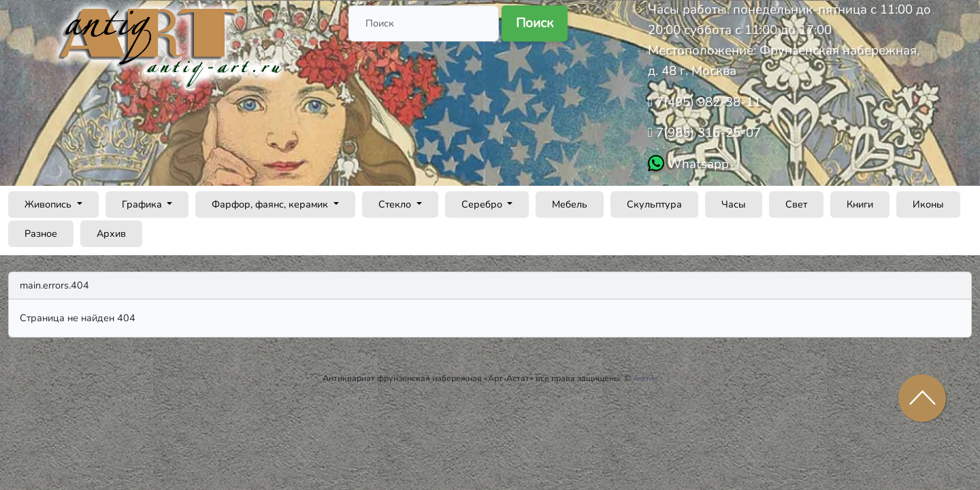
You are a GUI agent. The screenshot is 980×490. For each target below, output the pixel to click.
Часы (734, 204)
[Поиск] (424, 23)
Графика (143, 204)
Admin (646, 378)
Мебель (570, 204)
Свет (796, 204)
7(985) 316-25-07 (707, 133)
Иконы (928, 204)
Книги (860, 204)
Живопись (49, 204)
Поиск (535, 23)
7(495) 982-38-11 (707, 102)
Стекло (396, 204)
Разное (41, 233)
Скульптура (654, 204)
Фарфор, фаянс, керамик (271, 204)
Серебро (483, 204)
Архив (111, 233)
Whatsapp (697, 164)
